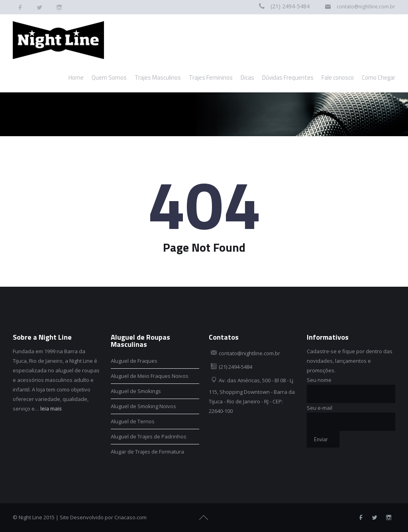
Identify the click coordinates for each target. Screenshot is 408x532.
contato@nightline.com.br (366, 7)
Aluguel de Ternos (133, 421)
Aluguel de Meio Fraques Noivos (150, 376)
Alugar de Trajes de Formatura (147, 452)
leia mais (51, 409)
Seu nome (319, 380)
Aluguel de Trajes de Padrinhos (149, 436)
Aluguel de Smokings (136, 391)
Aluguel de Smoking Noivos (143, 406)
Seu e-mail (320, 408)
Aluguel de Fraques (134, 361)
